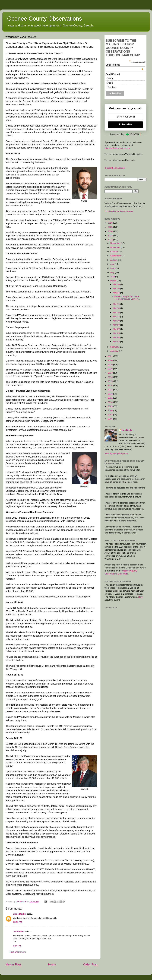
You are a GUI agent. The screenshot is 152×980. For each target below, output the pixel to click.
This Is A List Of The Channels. (119, 211)
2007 (111, 415)
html (111, 79)
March (114, 281)
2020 (111, 360)
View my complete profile (116, 453)
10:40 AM (17, 922)
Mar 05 (117, 333)
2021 (111, 356)
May (113, 272)
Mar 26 (117, 288)
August (114, 260)
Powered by (126, 134)
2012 (111, 394)
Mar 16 (117, 312)
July (113, 264)
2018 (111, 369)
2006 (111, 419)
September (116, 256)
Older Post (90, 964)
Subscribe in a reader (115, 168)
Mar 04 (117, 337)
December (116, 243)
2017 (111, 373)
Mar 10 (117, 321)
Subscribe (126, 125)
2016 (111, 377)
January (114, 351)
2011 (111, 398)
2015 (111, 381)
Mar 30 (117, 284)
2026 (111, 223)
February (115, 347)
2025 (111, 227)
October (114, 252)
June (113, 268)
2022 (111, 239)
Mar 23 (117, 293)
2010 (111, 402)
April (113, 277)
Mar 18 (117, 308)
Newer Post (13, 964)
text (111, 83)
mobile (112, 87)
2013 (111, 390)
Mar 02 (117, 342)
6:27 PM (17, 946)
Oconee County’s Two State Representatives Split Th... (126, 298)
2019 (111, 365)
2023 (111, 235)
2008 (111, 410)
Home (52, 964)
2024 (111, 231)
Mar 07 (117, 329)
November (116, 247)
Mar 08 (117, 325)
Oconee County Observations (44, 19)
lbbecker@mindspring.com (117, 148)
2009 (111, 406)
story (140, 597)
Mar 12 (117, 317)
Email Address (125, 65)
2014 (111, 385)
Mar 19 (117, 304)
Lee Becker (19, 932)
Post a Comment (18, 952)
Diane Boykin (20, 914)
